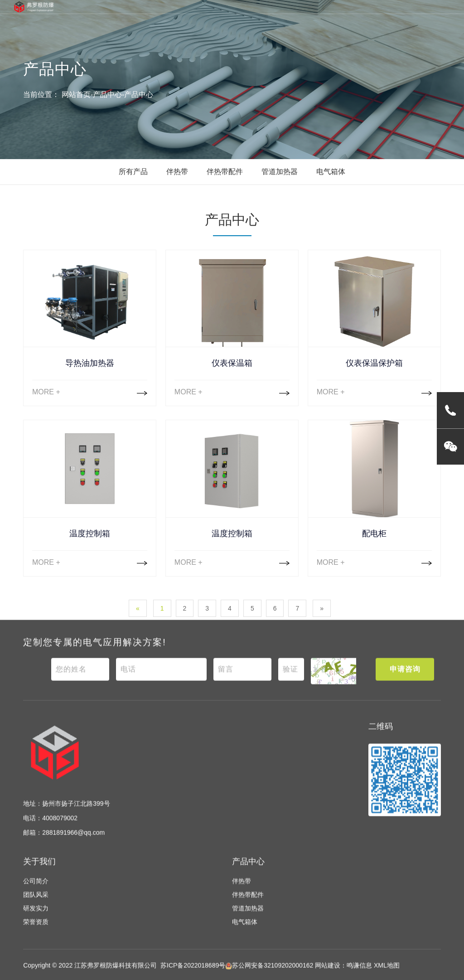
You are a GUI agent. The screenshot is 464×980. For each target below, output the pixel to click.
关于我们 (39, 869)
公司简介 (36, 889)
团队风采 (36, 903)
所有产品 (133, 172)
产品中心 (107, 95)
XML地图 (387, 974)
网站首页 (76, 95)
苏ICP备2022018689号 (193, 974)
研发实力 (36, 917)
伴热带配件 (225, 172)
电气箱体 (331, 172)
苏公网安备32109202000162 (269, 974)
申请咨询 (405, 677)
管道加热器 (280, 172)
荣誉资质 (36, 930)
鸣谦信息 (359, 974)
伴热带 (177, 172)
